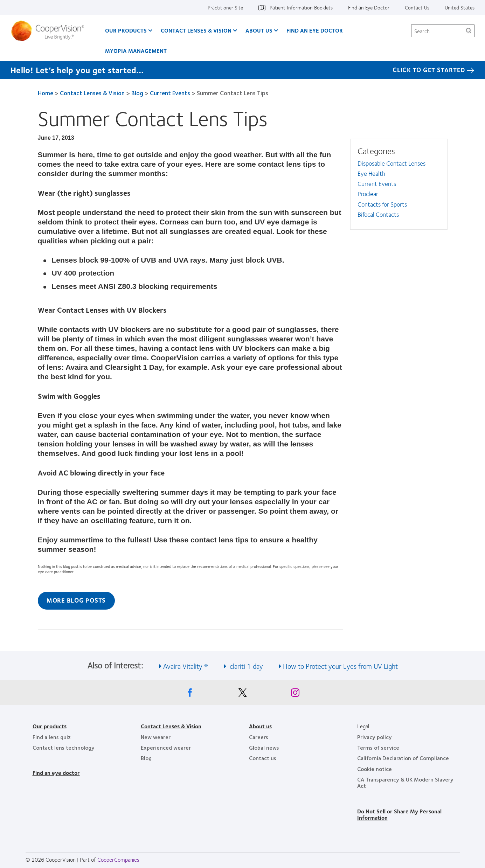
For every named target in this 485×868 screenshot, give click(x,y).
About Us (259, 30)
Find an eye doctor (56, 773)
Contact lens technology (64, 747)
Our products (50, 726)
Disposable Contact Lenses (392, 163)
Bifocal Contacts (378, 214)
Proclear (368, 194)
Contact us (263, 758)
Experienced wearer (166, 747)
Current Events (170, 93)
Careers (259, 737)
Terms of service (378, 747)
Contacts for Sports (382, 204)
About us (260, 726)
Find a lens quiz (52, 737)
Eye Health (371, 173)
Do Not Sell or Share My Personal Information (399, 814)
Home (46, 93)
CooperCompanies (118, 859)
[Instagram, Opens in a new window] (295, 694)
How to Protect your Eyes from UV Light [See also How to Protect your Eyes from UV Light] (340, 666)
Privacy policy (375, 737)
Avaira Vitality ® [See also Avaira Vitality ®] (186, 666)
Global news (264, 747)
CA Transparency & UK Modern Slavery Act (405, 782)
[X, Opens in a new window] (243, 694)
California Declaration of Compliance (403, 758)
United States (460, 7)
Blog (137, 93)
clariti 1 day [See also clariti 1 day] (245, 666)
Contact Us (417, 7)
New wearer (156, 737)
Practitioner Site (225, 7)
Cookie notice (375, 769)
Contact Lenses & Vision (196, 30)
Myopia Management (136, 51)
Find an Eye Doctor (369, 7)
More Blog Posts (76, 600)
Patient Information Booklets (301, 7)
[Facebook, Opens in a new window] (190, 694)
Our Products (126, 30)
